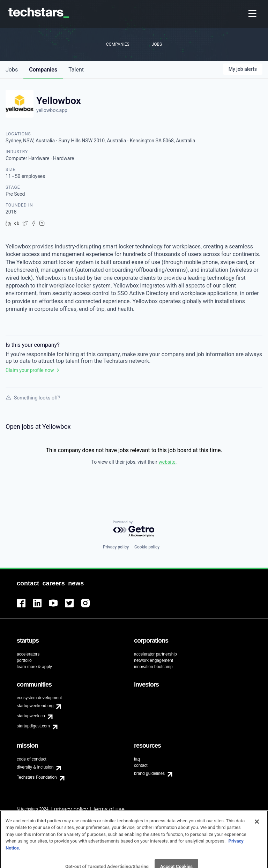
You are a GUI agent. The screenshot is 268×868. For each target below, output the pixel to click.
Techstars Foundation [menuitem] (37, 777)
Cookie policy (147, 547)
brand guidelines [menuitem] (149, 773)
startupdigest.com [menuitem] (33, 726)
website (167, 462)
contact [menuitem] (141, 765)
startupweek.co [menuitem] (31, 716)
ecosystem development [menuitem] (39, 698)
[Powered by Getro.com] (134, 529)
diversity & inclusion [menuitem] (35, 767)
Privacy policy (116, 547)
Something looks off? (33, 398)
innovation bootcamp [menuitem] (153, 667)
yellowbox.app (52, 110)
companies (43, 70)
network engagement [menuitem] (154, 660)
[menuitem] (253, 14)
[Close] (257, 831)
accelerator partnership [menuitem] (155, 654)
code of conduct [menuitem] (32, 759)
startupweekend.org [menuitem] (35, 706)
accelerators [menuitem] (28, 654)
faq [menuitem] (137, 759)
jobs (12, 70)
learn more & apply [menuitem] (34, 667)
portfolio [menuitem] (24, 660)
